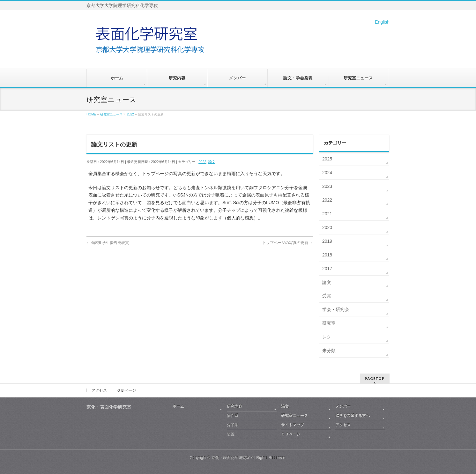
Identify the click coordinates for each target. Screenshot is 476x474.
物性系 (233, 416)
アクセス (99, 390)
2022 (202, 162)
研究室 (329, 323)
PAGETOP (375, 378)
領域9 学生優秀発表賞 (108, 243)
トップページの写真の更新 (288, 243)
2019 (327, 241)
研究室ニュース (294, 416)
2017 (327, 269)
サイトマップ (293, 425)
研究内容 (234, 406)
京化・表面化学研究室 (231, 458)
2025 (327, 159)
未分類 (329, 351)
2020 (327, 227)
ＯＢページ (126, 390)
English (382, 22)
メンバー (343, 406)
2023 (327, 186)
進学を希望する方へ (353, 416)
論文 (212, 162)
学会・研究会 (336, 309)
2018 (327, 255)
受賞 (327, 296)
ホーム (178, 406)
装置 (231, 434)
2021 (327, 214)
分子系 (233, 425)
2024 (327, 173)
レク (327, 337)
